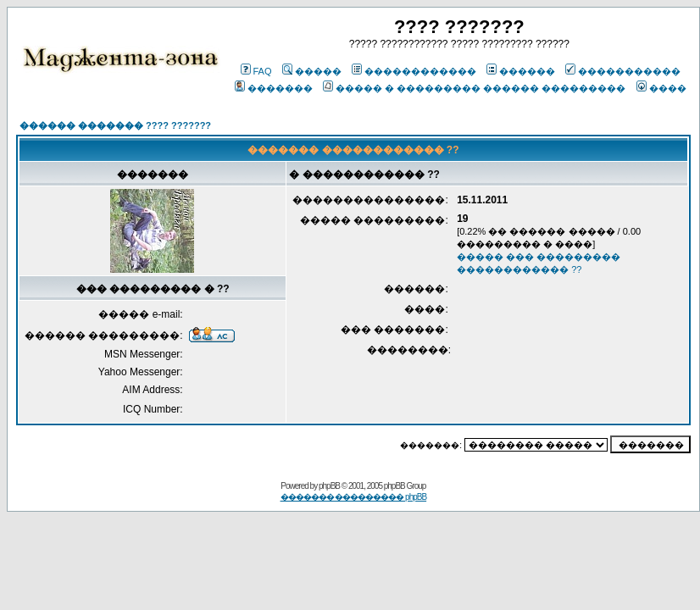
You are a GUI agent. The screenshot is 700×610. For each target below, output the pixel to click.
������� (274, 88)
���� (661, 88)
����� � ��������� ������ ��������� (474, 88)
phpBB (329, 486)
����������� (623, 71)
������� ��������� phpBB (354, 497)
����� (312, 71)
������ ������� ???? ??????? (115, 125)
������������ (414, 71)
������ (521, 71)
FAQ (256, 71)
